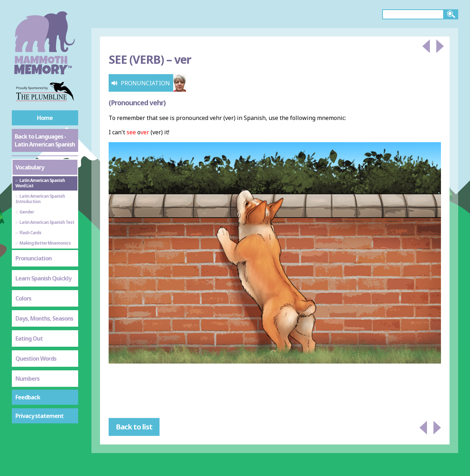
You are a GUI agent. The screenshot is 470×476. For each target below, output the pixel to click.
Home (45, 118)
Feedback (28, 397)
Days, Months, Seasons (44, 318)
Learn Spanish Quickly (43, 278)
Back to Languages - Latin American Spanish (45, 140)
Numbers (27, 379)
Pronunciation (34, 258)
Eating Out (29, 338)
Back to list (134, 427)
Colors (23, 298)
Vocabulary (30, 167)
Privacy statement (39, 416)
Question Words (36, 359)
